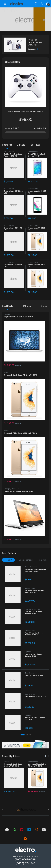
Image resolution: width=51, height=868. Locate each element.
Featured (7, 145)
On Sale (21, 145)
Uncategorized (26, 560)
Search (36, 4)
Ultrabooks (15, 489)
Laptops (7, 314)
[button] (23, 735)
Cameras (28, 715)
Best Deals (8, 306)
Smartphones (9, 152)
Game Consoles (31, 567)
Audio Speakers (31, 588)
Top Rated (35, 145)
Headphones (29, 673)
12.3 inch (27, 306)
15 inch (44, 306)
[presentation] (48, 810)
